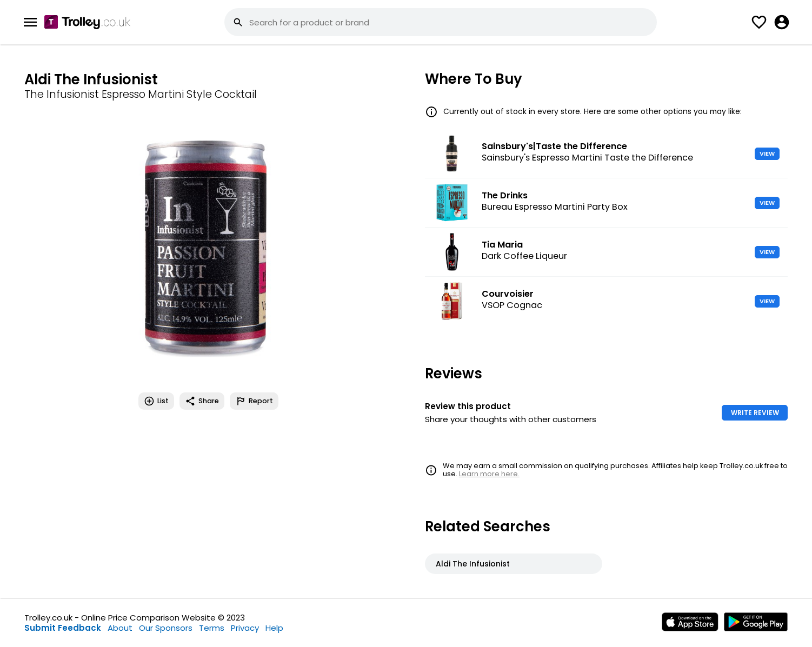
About (120, 628)
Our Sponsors (166, 628)
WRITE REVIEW (755, 413)
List (156, 401)
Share (202, 401)
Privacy (245, 628)
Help (274, 628)
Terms (212, 628)
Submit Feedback (63, 628)
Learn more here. (489, 474)
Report (254, 401)
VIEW (767, 154)
